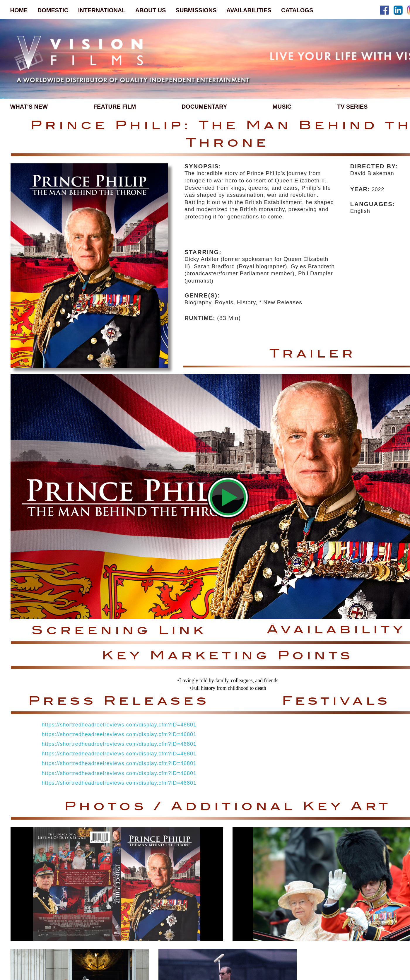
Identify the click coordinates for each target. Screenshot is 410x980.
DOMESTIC (53, 10)
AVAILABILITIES (249, 10)
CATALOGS (297, 10)
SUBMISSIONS (196, 10)
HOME (19, 10)
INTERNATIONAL (102, 10)
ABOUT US (151, 10)
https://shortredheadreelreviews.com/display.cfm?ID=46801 (119, 725)
